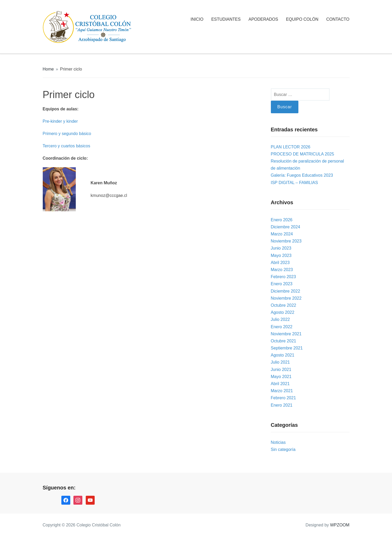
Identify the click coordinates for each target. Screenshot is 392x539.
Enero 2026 (282, 220)
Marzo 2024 (282, 234)
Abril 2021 (280, 384)
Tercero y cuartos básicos (66, 146)
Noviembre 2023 (286, 241)
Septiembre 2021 (287, 348)
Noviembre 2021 (286, 334)
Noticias (278, 442)
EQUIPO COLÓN (302, 19)
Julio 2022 (280, 319)
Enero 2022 (282, 327)
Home (48, 69)
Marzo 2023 (282, 270)
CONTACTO (338, 19)
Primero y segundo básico (67, 134)
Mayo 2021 (281, 377)
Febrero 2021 (283, 398)
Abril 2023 (280, 263)
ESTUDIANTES (226, 19)
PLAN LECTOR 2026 (291, 147)
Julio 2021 (280, 362)
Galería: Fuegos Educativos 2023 (302, 175)
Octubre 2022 (284, 305)
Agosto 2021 (283, 355)
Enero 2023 (282, 284)
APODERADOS (263, 19)
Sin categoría (283, 449)
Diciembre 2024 (286, 227)
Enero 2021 (282, 405)
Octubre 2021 (284, 341)
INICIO (197, 19)
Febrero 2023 (283, 277)
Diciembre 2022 (286, 291)
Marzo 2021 (282, 391)
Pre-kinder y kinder (60, 121)
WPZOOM (340, 525)
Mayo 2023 (281, 255)
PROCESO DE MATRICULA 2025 (303, 154)
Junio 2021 (281, 370)
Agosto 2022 (283, 312)
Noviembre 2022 (286, 298)
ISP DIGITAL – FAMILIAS (294, 183)
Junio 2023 (281, 248)
